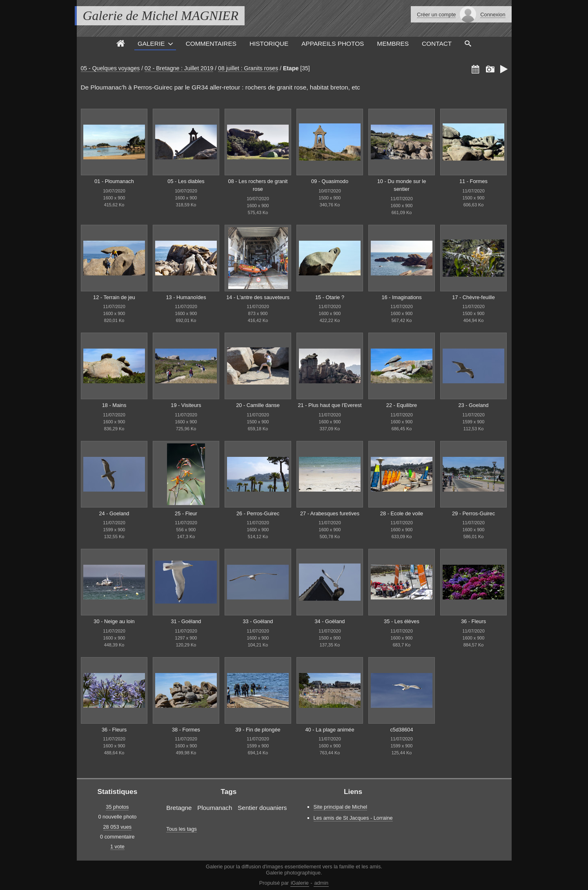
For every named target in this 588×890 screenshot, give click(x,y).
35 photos (117, 807)
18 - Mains (114, 405)
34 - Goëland (330, 621)
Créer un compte (436, 15)
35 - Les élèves (402, 621)
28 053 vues (118, 827)
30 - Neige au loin (114, 621)
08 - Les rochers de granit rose (258, 185)
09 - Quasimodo (330, 181)
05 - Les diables (186, 181)
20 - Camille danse (258, 405)
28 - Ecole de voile (402, 513)
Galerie (151, 44)
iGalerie (300, 883)
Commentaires (211, 44)
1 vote (117, 846)
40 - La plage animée (330, 730)
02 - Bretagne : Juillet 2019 (179, 68)
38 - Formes (186, 730)
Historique (269, 44)
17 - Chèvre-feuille (473, 297)
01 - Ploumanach (114, 181)
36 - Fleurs (473, 621)
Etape (291, 68)
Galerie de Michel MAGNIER (161, 16)
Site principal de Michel (341, 807)
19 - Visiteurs (186, 405)
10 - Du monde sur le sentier (402, 185)
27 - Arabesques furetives (330, 513)
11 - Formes (473, 181)
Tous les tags (182, 829)
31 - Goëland (186, 621)
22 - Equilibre (402, 405)
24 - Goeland (114, 513)
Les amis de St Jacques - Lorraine (353, 818)
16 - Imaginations (401, 297)
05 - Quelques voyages (110, 68)
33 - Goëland (258, 621)
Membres (393, 44)
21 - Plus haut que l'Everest (330, 405)
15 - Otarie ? (330, 297)
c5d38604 (401, 730)
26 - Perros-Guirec (258, 513)
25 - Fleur (186, 513)
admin (321, 883)
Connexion (493, 15)
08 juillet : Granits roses (248, 68)
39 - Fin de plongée (258, 730)
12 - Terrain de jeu (114, 297)
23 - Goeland (474, 405)
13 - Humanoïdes (186, 297)
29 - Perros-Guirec (473, 513)
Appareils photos (333, 44)
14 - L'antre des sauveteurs (258, 297)
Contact (437, 44)
